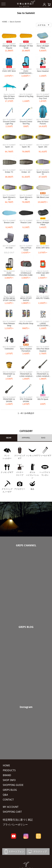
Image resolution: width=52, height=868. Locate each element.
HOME (5, 22)
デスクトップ (37, 852)
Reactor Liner (26, 223)
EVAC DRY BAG (9, 71)
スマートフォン (14, 852)
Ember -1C (26, 172)
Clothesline (9, 349)
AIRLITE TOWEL (43, 298)
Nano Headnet (43, 71)
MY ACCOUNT (11, 807)
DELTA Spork (43, 399)
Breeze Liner (9, 223)
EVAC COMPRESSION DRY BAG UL (26, 73)
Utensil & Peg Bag (26, 96)
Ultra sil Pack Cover (26, 249)
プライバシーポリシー (15, 825)
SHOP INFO (9, 780)
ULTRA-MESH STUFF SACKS (9, 299)
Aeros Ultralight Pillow (43, 47)
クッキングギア (7, 472)
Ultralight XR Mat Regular (9, 47)
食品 (32, 489)
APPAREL (26, 438)
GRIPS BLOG (26, 627)
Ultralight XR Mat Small (26, 47)
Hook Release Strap (9, 325)
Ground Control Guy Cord (43, 97)
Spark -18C (43, 147)
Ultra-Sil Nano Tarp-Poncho (9, 97)
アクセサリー (20, 489)
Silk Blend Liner (43, 197)
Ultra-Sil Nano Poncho (43, 123)
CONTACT (8, 800)
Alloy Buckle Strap (26, 323)
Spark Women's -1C (9, 198)
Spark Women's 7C (43, 173)
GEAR (9, 438)
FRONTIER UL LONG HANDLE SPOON (26, 376)
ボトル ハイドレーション (32, 475)
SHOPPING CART (12, 812)
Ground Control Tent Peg (26, 123)
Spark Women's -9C (26, 198)
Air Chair (9, 248)
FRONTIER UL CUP (9, 375)
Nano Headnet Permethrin (26, 350)
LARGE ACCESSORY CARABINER (43, 326)
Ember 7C (9, 172)
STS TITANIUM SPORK (26, 400)
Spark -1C (9, 147)
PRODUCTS (9, 770)
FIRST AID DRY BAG (43, 274)
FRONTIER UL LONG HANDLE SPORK (43, 376)
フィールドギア (45, 456)
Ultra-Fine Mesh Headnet (43, 350)
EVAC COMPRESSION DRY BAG (9, 275)
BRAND (7, 775)
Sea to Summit (15, 22)
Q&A (5, 795)
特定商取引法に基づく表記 (18, 820)
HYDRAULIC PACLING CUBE (26, 274)
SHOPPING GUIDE (13, 785)
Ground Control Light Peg (9, 123)
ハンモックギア (32, 456)
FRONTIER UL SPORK (9, 400)
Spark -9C (26, 147)
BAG (43, 438)
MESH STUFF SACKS (26, 299)
